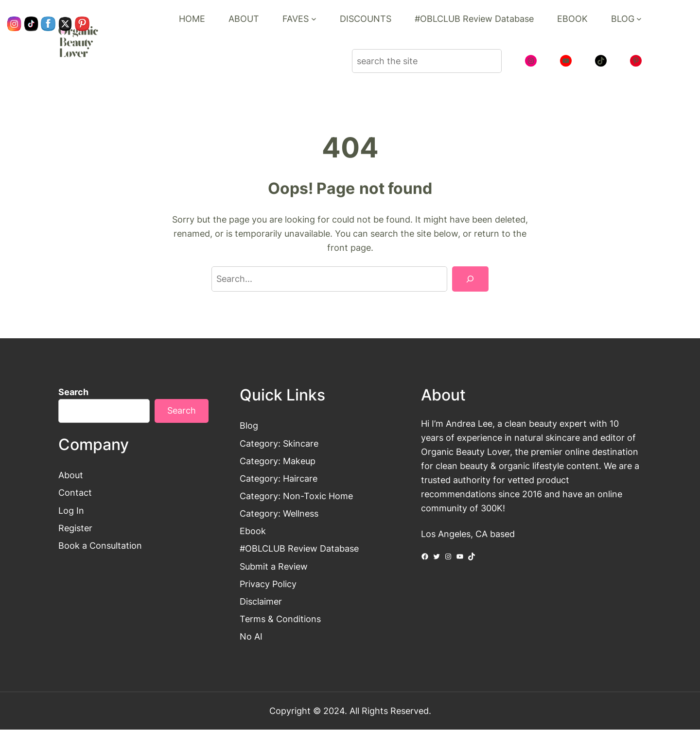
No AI (251, 637)
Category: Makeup (278, 461)
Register (75, 528)
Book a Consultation (100, 545)
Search (73, 392)
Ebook (253, 531)
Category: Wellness (279, 513)
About (71, 475)
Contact (75, 493)
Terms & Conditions (280, 619)
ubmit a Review (276, 566)
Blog (249, 426)
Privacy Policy (268, 584)
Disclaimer (261, 601)
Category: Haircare (279, 478)
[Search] (470, 279)
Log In (71, 510)
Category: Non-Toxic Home (296, 496)
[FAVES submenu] (314, 19)
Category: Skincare (279, 443)
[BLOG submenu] (639, 19)
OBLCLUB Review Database (302, 549)
